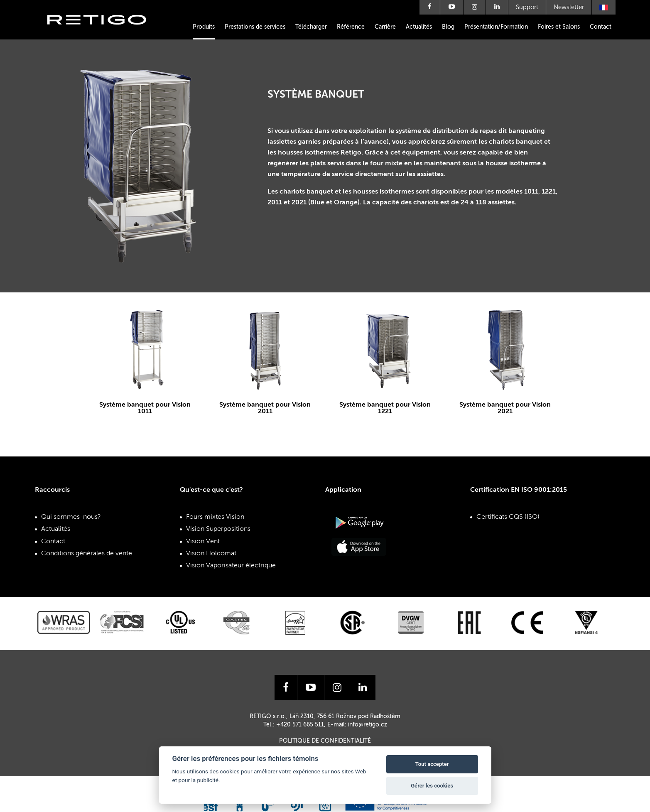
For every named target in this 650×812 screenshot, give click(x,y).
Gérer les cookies (432, 786)
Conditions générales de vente (87, 554)
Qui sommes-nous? (71, 517)
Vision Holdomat (211, 554)
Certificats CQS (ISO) (508, 517)
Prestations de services (255, 27)
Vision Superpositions (218, 529)
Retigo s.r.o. (103, 32)
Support (527, 7)
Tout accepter (432, 764)
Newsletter (569, 7)
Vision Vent (203, 542)
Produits (204, 27)
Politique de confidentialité (325, 741)
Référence (351, 27)
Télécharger (311, 27)
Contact (601, 27)
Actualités (419, 27)
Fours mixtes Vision (215, 517)
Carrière (385, 27)
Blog (448, 27)
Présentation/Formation (496, 27)
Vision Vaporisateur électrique (231, 566)
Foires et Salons (559, 27)
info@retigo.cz (368, 725)
